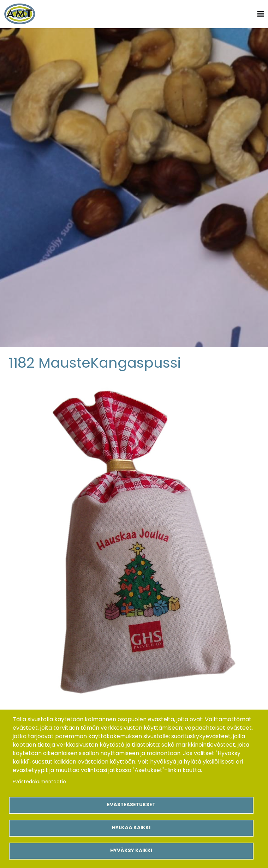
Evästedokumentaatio (39, 782)
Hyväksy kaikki (131, 851)
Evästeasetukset (131, 805)
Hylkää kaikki (131, 828)
